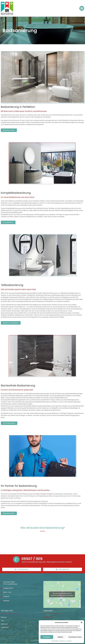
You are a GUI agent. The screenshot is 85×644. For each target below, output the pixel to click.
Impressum (69, 641)
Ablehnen (60, 637)
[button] (82, 622)
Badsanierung (48, 617)
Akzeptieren (47, 637)
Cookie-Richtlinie (55, 641)
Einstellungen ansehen (75, 637)
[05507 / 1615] (16, 559)
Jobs (2, 621)
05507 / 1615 (32, 559)
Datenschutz (63, 641)
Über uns (4, 617)
